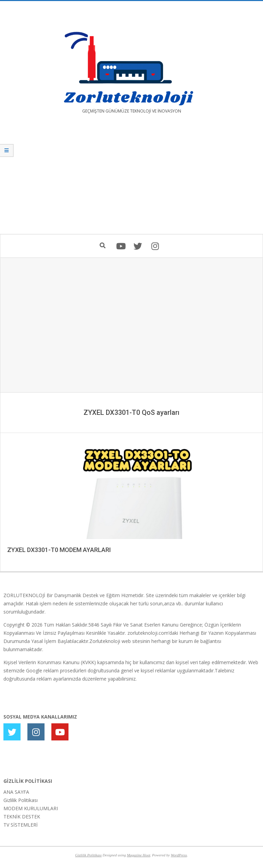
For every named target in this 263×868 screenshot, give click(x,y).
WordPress (179, 855)
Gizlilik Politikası (21, 800)
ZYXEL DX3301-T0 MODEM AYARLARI (59, 550)
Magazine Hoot (138, 855)
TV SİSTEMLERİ (21, 825)
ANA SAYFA (16, 792)
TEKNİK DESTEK (22, 817)
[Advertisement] (131, 179)
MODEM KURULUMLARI (31, 808)
